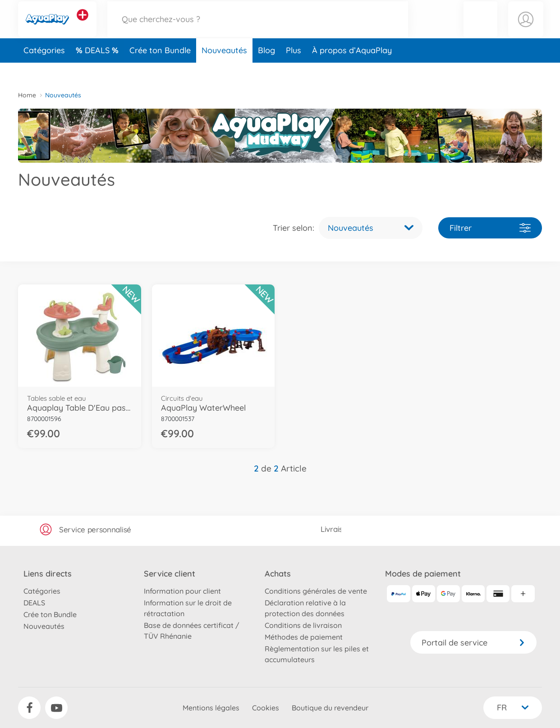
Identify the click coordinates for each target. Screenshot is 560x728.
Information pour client (182, 591)
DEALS (98, 69)
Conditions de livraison (303, 625)
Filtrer (490, 228)
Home (27, 95)
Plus (294, 69)
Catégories (44, 69)
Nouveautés (224, 69)
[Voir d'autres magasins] (83, 24)
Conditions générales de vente (316, 591)
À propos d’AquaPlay (352, 69)
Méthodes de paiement (304, 637)
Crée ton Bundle (160, 69)
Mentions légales (211, 708)
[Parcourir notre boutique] (258, 29)
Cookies (266, 708)
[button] (480, 29)
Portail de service (473, 643)
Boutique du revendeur (330, 708)
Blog (266, 69)
